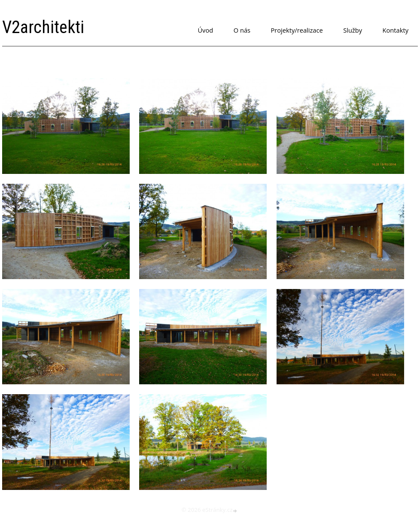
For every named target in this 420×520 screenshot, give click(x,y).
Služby (353, 30)
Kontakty (396, 30)
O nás (242, 30)
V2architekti (43, 27)
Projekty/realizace (297, 30)
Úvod (205, 30)
